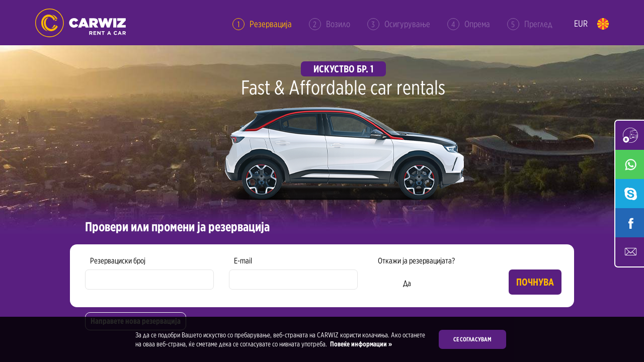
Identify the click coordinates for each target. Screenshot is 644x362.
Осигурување (399, 24)
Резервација (262, 24)
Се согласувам (472, 339)
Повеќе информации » (360, 344)
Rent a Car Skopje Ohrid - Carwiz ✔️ (80, 23)
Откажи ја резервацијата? (416, 261)
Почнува (535, 282)
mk (603, 24)
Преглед (530, 24)
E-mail (243, 261)
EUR (581, 23)
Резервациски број (118, 261)
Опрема (469, 24)
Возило (330, 24)
